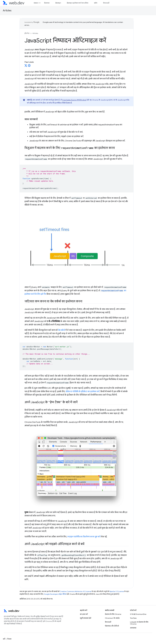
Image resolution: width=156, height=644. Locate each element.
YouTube (133, 618)
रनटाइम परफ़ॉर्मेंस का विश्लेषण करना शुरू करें (84, 537)
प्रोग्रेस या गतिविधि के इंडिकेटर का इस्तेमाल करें (83, 391)
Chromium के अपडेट (112, 618)
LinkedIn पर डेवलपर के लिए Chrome (139, 623)
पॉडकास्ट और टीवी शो (112, 626)
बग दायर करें (84, 614)
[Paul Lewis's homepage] (29, 66)
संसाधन (36, 3)
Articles (7, 11)
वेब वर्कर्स (62, 330)
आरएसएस (133, 628)
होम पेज (27, 33)
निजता (9, 639)
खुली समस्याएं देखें (85, 618)
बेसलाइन (58, 3)
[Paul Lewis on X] (26, 66)
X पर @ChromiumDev (138, 614)
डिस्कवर (47, 3)
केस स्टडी (106, 3)
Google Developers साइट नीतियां (55, 594)
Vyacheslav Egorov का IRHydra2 (74, 100)
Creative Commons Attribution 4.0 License (76, 591)
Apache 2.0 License (117, 591)
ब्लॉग (96, 3)
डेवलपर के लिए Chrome (113, 614)
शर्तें (4, 639)
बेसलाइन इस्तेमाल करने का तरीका (78, 3)
